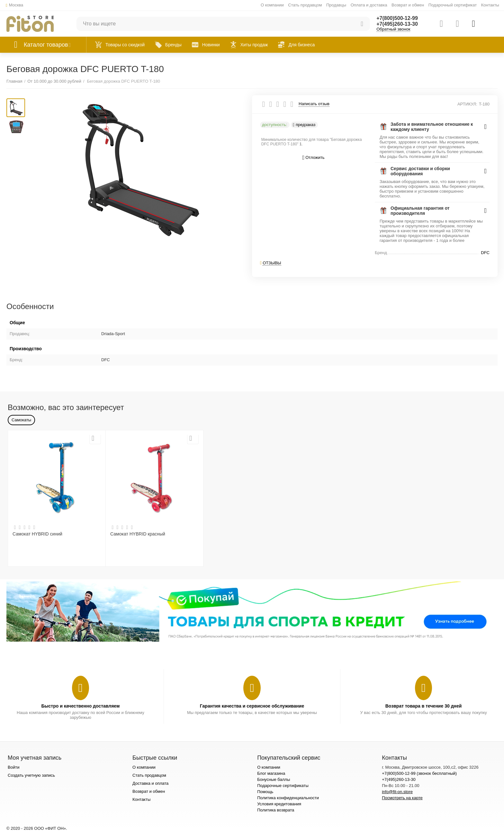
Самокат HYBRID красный (138, 534)
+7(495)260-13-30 (397, 24)
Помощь (265, 792)
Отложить (314, 158)
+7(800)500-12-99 (397, 18)
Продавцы (336, 5)
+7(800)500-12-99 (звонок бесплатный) (419, 773)
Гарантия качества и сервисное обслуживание (252, 706)
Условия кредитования (279, 804)
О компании (272, 5)
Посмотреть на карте (402, 798)
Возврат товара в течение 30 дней (424, 706)
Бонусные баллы (274, 779)
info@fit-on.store (397, 792)
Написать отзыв (314, 104)
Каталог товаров (46, 45)
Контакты (490, 5)
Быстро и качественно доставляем (80, 706)
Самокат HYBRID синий (37, 534)
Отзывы (272, 263)
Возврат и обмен (408, 5)
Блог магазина (271, 773)
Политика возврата (276, 810)
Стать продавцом (305, 5)
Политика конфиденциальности (288, 798)
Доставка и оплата (150, 783)
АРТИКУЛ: (467, 104)
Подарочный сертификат (453, 5)
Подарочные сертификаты (283, 786)
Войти (14, 767)
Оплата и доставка (369, 5)
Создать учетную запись (31, 775)
